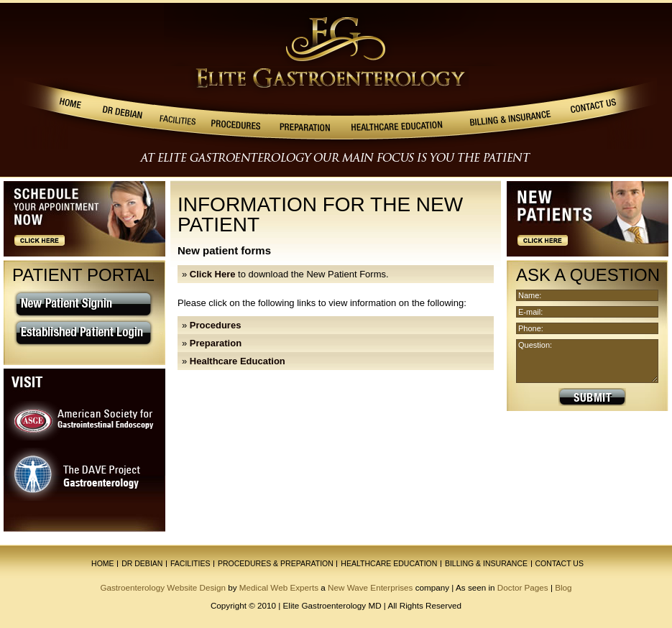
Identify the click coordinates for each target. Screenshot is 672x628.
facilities (190, 563)
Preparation (216, 343)
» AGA (528, 451)
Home (103, 563)
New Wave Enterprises (370, 587)
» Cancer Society (552, 482)
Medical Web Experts (279, 587)
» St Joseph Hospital (560, 498)
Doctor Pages (523, 587)
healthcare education (389, 563)
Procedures (216, 325)
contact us (560, 563)
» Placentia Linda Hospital (572, 514)
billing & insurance (486, 563)
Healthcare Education (238, 361)
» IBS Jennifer (545, 467)
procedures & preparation (276, 563)
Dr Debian (142, 563)
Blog (563, 587)
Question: (587, 361)
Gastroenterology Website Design (163, 587)
